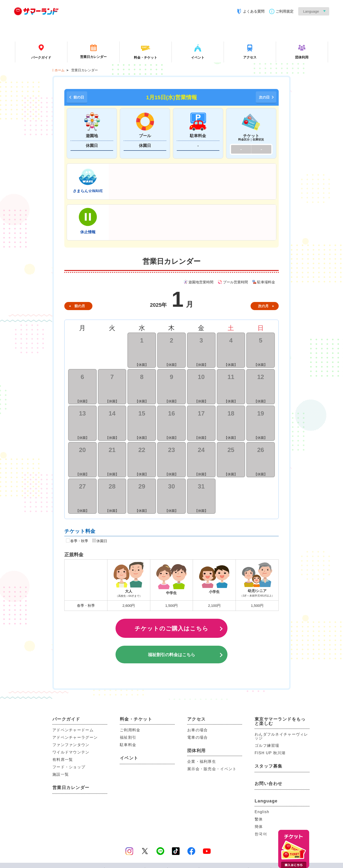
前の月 (80, 306)
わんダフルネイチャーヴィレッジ (281, 736)
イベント (129, 758)
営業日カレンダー (71, 788)
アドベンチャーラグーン (75, 737)
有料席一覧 (63, 760)
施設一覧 (61, 774)
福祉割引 (128, 737)
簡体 (259, 827)
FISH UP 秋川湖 (270, 753)
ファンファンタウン (71, 745)
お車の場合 (197, 730)
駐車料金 (128, 745)
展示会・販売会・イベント (212, 769)
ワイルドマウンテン (71, 752)
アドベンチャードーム (73, 730)
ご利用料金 (130, 730)
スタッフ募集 (269, 766)
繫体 (259, 819)
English (262, 812)
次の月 (263, 306)
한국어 (261, 834)
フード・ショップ (69, 767)
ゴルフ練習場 (267, 746)
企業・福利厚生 (202, 761)
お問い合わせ (269, 784)
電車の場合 (197, 737)
